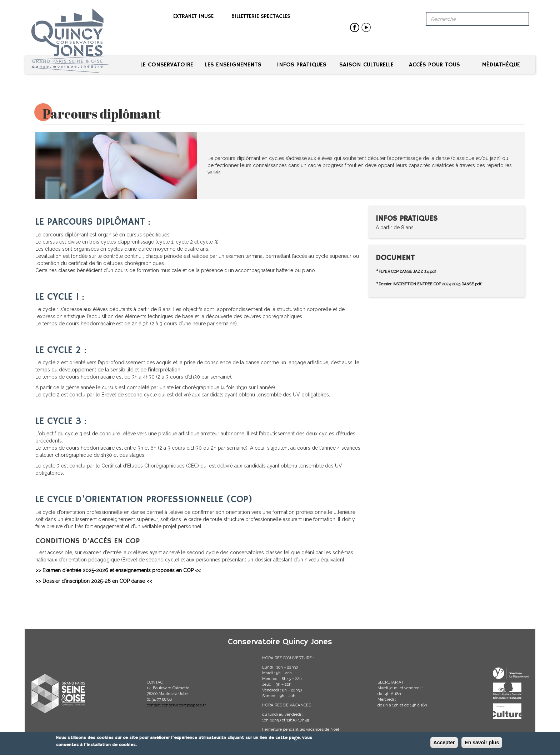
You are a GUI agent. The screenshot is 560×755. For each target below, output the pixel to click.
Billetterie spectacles (261, 16)
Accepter (444, 742)
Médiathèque (501, 65)
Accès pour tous (434, 65)
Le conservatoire (167, 65)
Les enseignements (233, 65)
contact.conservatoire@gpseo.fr (176, 705)
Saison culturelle (366, 65)
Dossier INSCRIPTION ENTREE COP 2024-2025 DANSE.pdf (430, 284)
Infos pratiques (302, 65)
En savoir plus (482, 742)
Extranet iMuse (193, 16)
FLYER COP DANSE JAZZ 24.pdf (407, 271)
